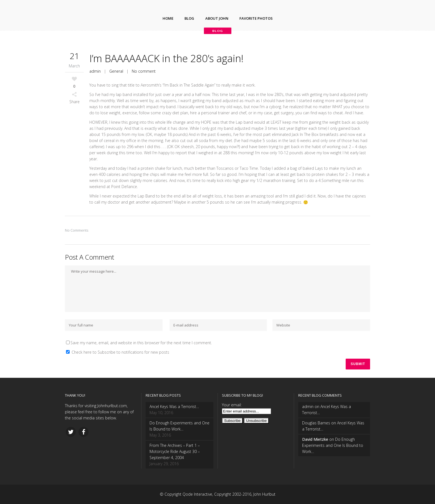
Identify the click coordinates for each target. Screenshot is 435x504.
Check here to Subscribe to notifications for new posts (118, 352)
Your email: (232, 405)
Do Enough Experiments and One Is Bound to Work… (179, 426)
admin (95, 71)
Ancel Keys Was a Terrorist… (174, 407)
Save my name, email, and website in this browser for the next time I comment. (141, 343)
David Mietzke (315, 439)
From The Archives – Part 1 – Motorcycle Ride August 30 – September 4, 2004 (175, 451)
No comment (144, 71)
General (116, 71)
